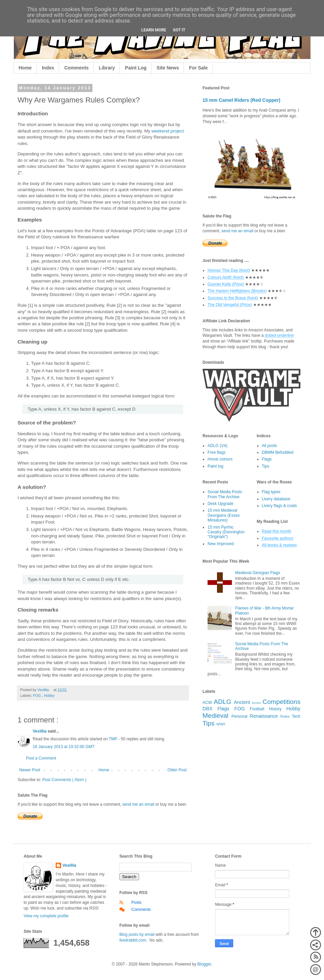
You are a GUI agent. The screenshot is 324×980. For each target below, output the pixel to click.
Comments (76, 68)
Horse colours (220, 459)
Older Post (177, 770)
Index (48, 68)
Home (25, 68)
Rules (285, 716)
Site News (168, 68)
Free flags (217, 452)
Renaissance (264, 716)
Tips (266, 466)
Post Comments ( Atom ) (64, 780)
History (275, 709)
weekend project (168, 131)
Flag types (271, 492)
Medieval (215, 716)
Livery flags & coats (279, 506)
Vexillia (40, 731)
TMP (113, 739)
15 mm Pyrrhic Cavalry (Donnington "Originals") (226, 532)
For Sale (198, 68)
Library (107, 68)
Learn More (154, 30)
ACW (207, 703)
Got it (179, 30)
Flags (267, 459)
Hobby (49, 695)
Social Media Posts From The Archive (225, 494)
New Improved (221, 544)
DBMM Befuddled (278, 452)
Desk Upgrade (221, 504)
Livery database (276, 499)
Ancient (242, 702)
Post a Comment (41, 758)
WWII (221, 724)
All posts (269, 446)
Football (257, 709)
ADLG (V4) (218, 446)
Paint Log (136, 68)
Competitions (281, 702)
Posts (136, 902)
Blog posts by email (137, 934)
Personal (239, 716)
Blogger (204, 964)
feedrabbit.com (133, 940)
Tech (296, 716)
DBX (208, 709)
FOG (37, 695)
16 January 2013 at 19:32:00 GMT (64, 747)
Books (257, 703)
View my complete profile (46, 916)
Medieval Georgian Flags (258, 573)
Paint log (215, 466)
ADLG (222, 702)
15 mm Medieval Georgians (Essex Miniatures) (224, 515)
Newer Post (30, 770)
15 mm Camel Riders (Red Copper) (241, 100)
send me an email (138, 804)
